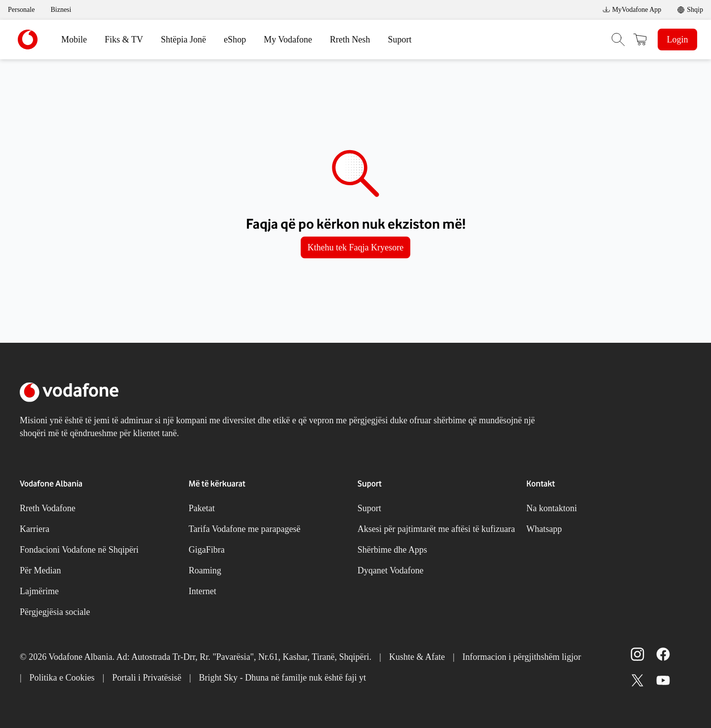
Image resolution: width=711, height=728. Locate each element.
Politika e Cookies (62, 678)
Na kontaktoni (552, 508)
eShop (235, 40)
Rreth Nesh (350, 40)
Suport (400, 40)
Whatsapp (544, 529)
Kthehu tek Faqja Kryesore (355, 247)
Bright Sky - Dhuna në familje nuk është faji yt (282, 678)
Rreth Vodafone (48, 508)
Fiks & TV (124, 40)
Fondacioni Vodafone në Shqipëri (79, 550)
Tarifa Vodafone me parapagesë (244, 529)
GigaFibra (207, 550)
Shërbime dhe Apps (392, 550)
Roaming (205, 570)
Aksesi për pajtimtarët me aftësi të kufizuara (436, 529)
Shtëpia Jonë (184, 40)
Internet (202, 591)
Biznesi (61, 10)
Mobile (74, 40)
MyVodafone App (632, 10)
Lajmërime (39, 591)
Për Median (40, 570)
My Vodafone (288, 40)
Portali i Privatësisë (147, 678)
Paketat (202, 508)
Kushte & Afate (417, 657)
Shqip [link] (695, 10)
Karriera (35, 529)
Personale (21, 10)
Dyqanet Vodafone (391, 570)
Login (678, 40)
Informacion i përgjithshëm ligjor (522, 657)
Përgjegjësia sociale (55, 612)
